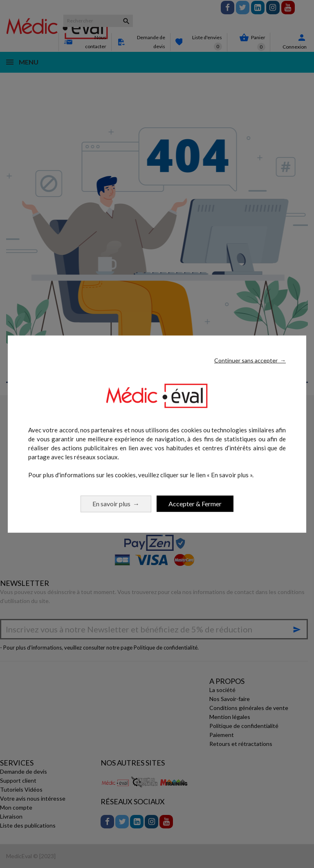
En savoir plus (116, 503)
